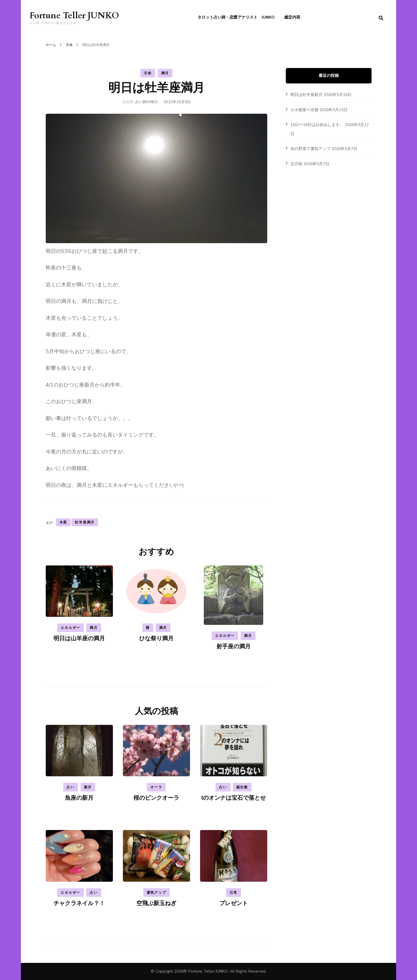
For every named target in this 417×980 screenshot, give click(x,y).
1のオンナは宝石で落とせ (234, 798)
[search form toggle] (381, 18)
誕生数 (242, 787)
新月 (88, 787)
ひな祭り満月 (156, 638)
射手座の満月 (234, 646)
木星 (63, 522)
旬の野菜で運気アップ (310, 149)
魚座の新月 (79, 798)
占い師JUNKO (146, 102)
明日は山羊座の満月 (79, 638)
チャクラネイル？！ (79, 903)
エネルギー (70, 628)
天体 (148, 73)
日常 (234, 893)
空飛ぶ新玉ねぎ (156, 903)
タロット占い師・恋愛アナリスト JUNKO (236, 17)
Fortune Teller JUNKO (74, 16)
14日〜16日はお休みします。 (317, 125)
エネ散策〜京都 (304, 110)
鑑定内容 (292, 17)
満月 (165, 73)
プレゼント (234, 903)
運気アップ (156, 893)
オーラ (156, 787)
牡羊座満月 (85, 522)
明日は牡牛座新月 (306, 95)
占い (71, 787)
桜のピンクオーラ (156, 798)
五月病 (296, 164)
